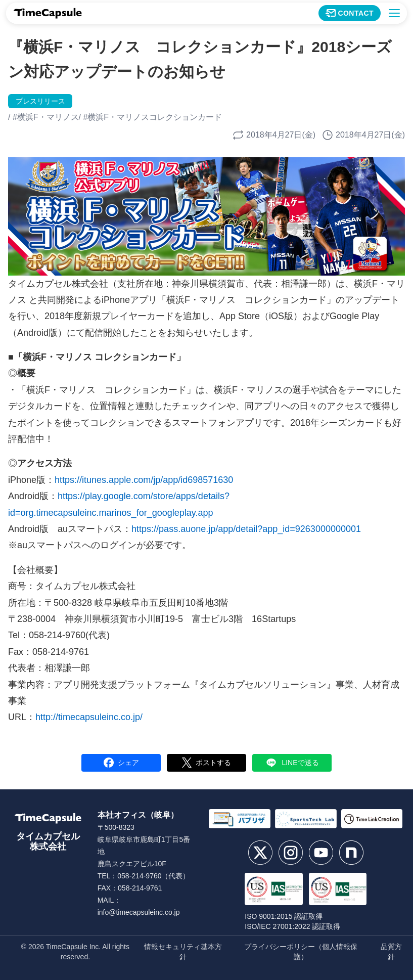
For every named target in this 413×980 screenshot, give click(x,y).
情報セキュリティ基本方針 (183, 952)
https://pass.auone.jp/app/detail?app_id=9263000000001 (246, 529)
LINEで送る (292, 763)
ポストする (207, 763)
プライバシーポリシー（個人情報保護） (301, 952)
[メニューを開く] (394, 13)
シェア (121, 763)
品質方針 (391, 952)
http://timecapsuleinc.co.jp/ (89, 717)
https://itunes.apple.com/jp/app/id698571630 (144, 480)
